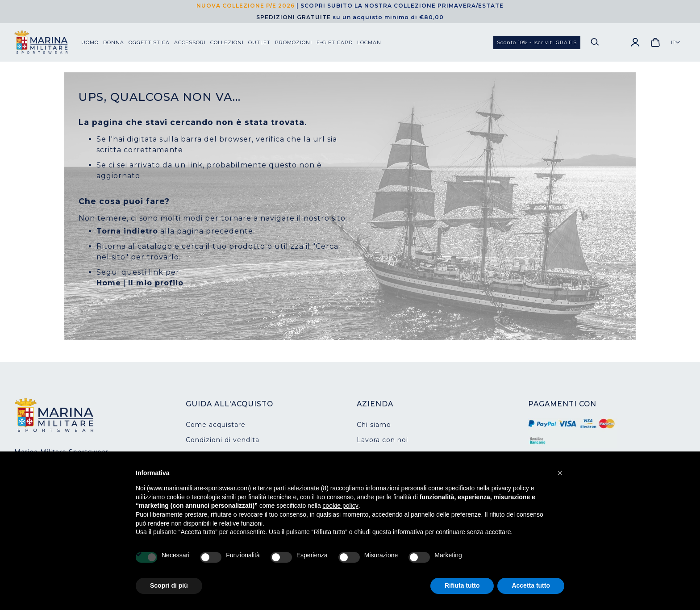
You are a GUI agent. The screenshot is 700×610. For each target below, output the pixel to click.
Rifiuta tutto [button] (462, 585)
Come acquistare (216, 425)
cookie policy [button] (341, 506)
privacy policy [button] (510, 488)
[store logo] (48, 42)
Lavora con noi (382, 440)
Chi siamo (374, 425)
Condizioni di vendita (223, 440)
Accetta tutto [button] (531, 585)
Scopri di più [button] (169, 585)
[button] (676, 42)
